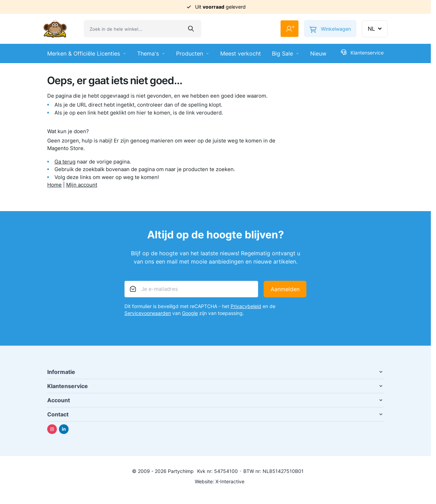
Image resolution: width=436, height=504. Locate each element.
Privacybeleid (246, 306)
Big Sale (286, 53)
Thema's (151, 53)
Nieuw (318, 53)
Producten (193, 53)
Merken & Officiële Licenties (87, 53)
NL (376, 29)
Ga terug (65, 162)
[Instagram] (52, 429)
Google (190, 313)
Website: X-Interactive (220, 481)
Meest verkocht (241, 53)
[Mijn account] (290, 29)
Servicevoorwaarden (148, 313)
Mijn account (82, 185)
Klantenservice (362, 52)
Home (54, 185)
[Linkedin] (64, 429)
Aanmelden (285, 289)
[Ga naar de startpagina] (55, 29)
